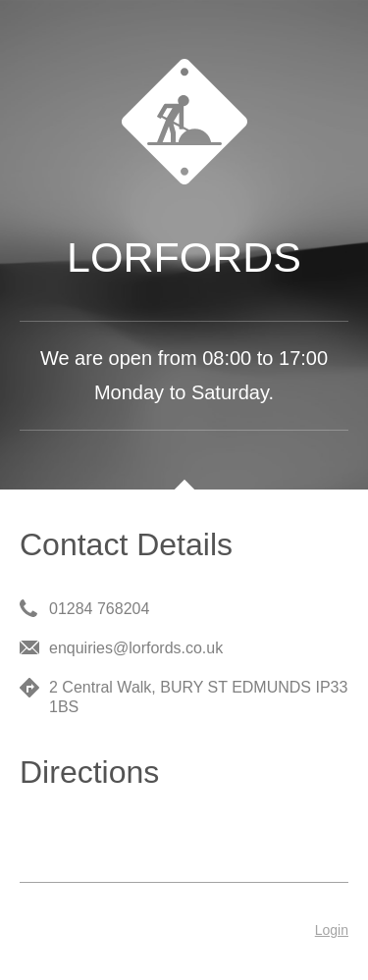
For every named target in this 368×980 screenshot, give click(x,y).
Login (332, 930)
